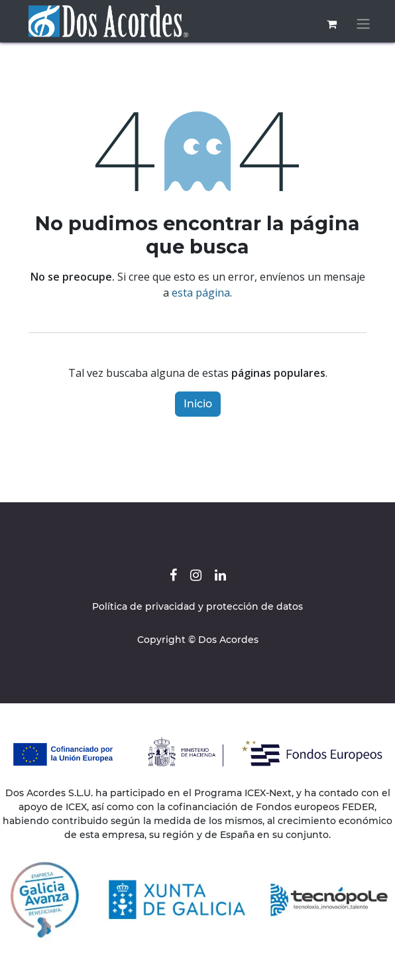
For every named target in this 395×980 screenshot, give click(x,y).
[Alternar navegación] (363, 24)
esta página (201, 293)
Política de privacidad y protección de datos (197, 606)
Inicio (198, 404)
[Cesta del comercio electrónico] (331, 24)
